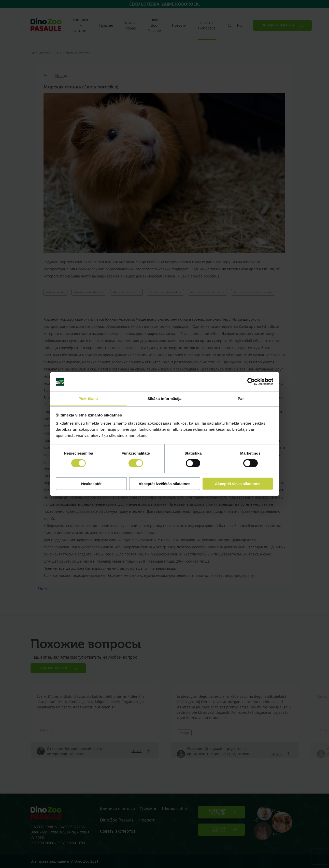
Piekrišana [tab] (88, 399)
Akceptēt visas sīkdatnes (238, 483)
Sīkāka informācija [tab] (165, 399)
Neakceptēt (91, 483)
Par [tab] (241, 399)
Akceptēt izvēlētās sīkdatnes (164, 483)
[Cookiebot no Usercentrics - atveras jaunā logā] (251, 382)
